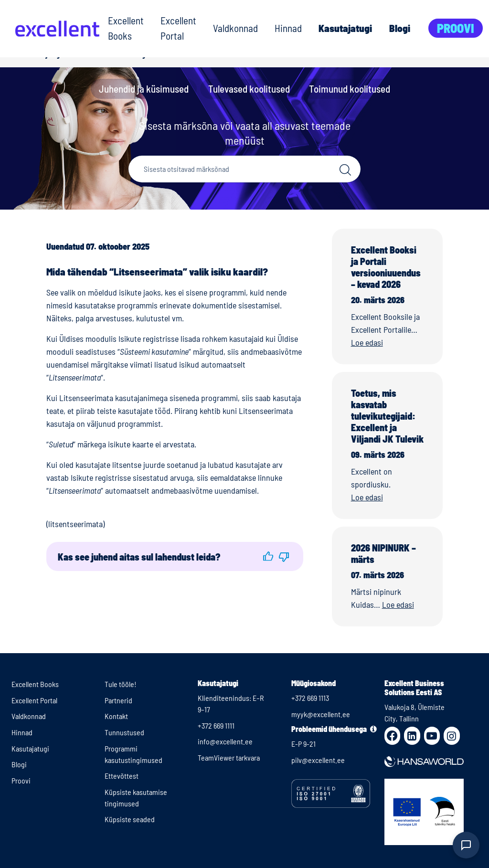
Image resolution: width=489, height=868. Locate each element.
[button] (268, 556)
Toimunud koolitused (350, 89)
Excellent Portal (178, 28)
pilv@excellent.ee (318, 760)
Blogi (400, 28)
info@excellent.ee (225, 741)
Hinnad (288, 28)
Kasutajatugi (345, 28)
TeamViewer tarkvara (229, 757)
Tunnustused (124, 732)
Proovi (456, 28)
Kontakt (116, 716)
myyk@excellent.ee (321, 714)
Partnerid (118, 700)
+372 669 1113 (310, 698)
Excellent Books (126, 28)
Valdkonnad (235, 28)
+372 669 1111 (216, 725)
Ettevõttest (122, 776)
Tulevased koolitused (249, 89)
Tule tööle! (121, 684)
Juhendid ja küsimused (144, 89)
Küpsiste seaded (130, 819)
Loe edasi (367, 342)
